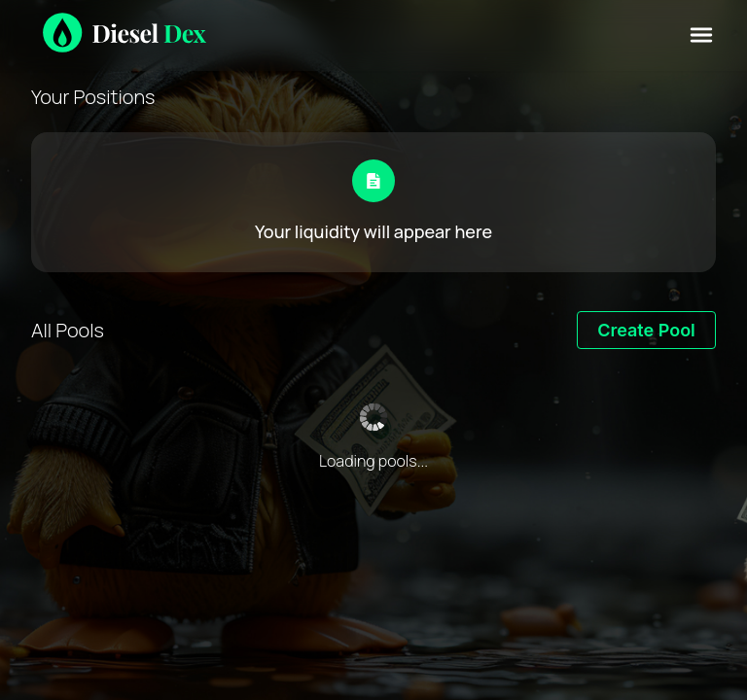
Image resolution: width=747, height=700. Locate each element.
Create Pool (646, 330)
